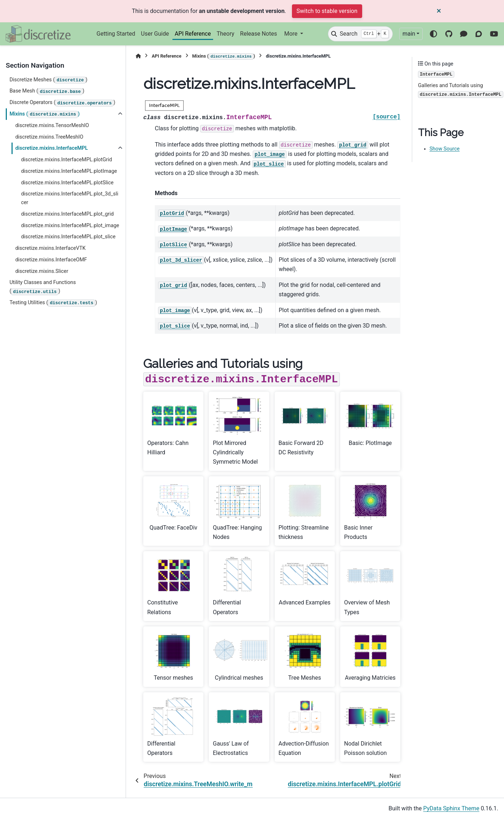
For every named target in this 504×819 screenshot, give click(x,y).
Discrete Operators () (62, 103)
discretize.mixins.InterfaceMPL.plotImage (69, 171)
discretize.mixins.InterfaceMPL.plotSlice (67, 183)
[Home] (138, 56)
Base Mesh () (47, 91)
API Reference (193, 34)
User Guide (155, 34)
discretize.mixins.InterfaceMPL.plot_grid (67, 214)
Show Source (445, 149)
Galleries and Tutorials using (461, 90)
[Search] (360, 34)
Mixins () (44, 114)
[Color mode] (433, 34)
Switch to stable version (327, 11)
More (291, 34)
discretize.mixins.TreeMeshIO (49, 137)
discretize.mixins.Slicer (42, 271)
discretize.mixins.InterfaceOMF (51, 260)
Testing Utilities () (53, 303)
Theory (226, 34)
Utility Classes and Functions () (42, 287)
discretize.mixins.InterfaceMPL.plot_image (70, 226)
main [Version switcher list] (409, 34)
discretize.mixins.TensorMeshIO (52, 125)
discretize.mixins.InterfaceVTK (50, 248)
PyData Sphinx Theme (451, 808)
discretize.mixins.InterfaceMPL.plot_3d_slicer (69, 198)
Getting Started (116, 34)
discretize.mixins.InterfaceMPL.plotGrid (66, 160)
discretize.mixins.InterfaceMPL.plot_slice (68, 237)
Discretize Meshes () (48, 80)
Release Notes (259, 34)
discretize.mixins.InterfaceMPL (51, 148)
